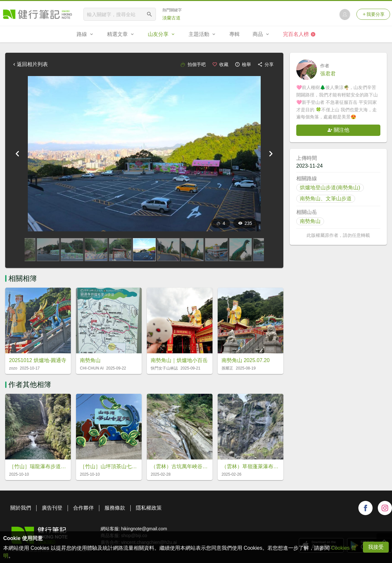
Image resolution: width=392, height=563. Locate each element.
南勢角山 (310, 221)
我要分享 (373, 14)
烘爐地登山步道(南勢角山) (330, 188)
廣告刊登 (52, 508)
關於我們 (21, 508)
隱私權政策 (149, 508)
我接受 (376, 547)
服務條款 (115, 508)
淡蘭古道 (171, 18)
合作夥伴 (83, 508)
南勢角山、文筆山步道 (326, 199)
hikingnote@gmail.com (144, 529)
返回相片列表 (30, 64)
